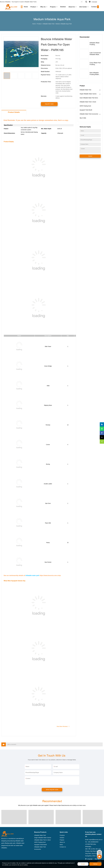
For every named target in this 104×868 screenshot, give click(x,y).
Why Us (42, 7)
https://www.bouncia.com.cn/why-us (68, 805)
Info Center (82, 7)
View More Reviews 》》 (63, 726)
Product (32, 7)
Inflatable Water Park (49, 24)
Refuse (95, 864)
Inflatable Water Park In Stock (88, 102)
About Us (70, 7)
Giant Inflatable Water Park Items (89, 98)
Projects (52, 7)
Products (62, 835)
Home (25, 7)
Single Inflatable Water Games (88, 94)
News (61, 845)
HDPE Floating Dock (85, 106)
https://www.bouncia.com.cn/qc (50, 575)
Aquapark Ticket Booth (86, 110)
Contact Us (94, 7)
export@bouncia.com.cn (96, 840)
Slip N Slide (83, 118)
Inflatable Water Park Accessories (89, 114)
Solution (62, 7)
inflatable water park (32, 575)
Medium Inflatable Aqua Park (64, 24)
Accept (83, 864)
